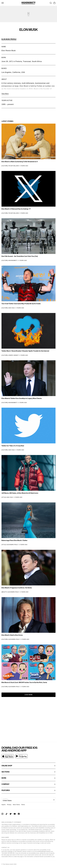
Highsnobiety (13, 260)
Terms (23, 805)
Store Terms (16, 805)
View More (5, 94)
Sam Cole (11, 308)
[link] (28, 145)
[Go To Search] (51, 3)
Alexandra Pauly (12, 545)
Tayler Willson (13, 166)
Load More (29, 695)
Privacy (9, 805)
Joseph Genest (13, 355)
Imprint (3, 805)
